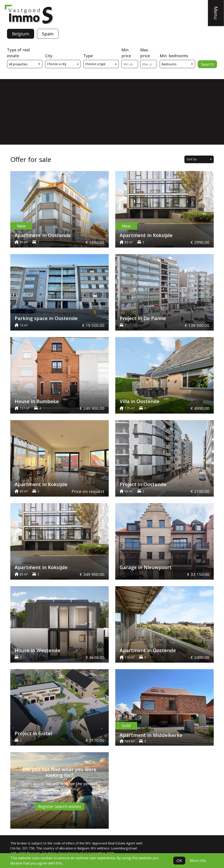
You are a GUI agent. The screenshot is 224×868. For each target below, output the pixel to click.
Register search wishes (60, 806)
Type (88, 56)
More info (198, 861)
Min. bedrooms (174, 56)
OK (179, 861)
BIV (88, 843)
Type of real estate (18, 53)
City (49, 56)
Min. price (126, 53)
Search (207, 64)
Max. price (145, 53)
